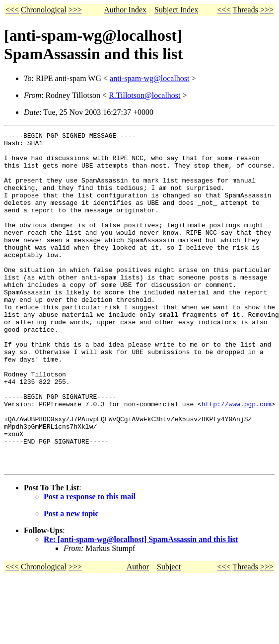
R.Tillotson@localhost (144, 95)
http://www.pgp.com (236, 459)
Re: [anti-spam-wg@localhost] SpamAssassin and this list (141, 606)
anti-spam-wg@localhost (149, 78)
